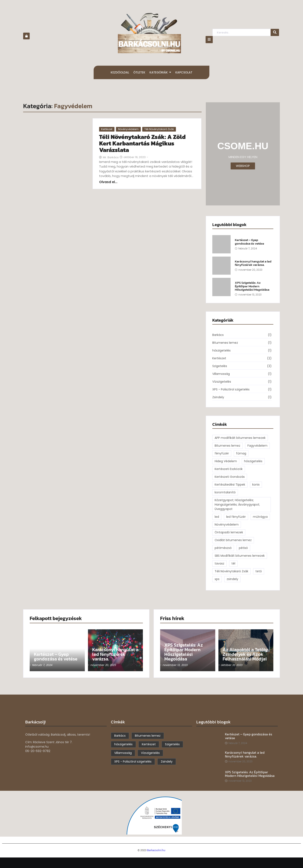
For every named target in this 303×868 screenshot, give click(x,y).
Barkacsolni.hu (156, 850)
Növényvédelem (128, 129)
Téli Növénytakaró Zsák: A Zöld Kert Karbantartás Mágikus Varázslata (142, 143)
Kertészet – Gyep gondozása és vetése (249, 242)
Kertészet (107, 129)
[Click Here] (209, 40)
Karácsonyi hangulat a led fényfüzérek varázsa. (253, 263)
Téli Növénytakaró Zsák (159, 129)
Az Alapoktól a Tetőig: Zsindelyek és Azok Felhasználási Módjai (246, 654)
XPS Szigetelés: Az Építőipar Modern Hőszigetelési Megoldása (252, 286)
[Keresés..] (241, 33)
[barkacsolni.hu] (149, 33)
